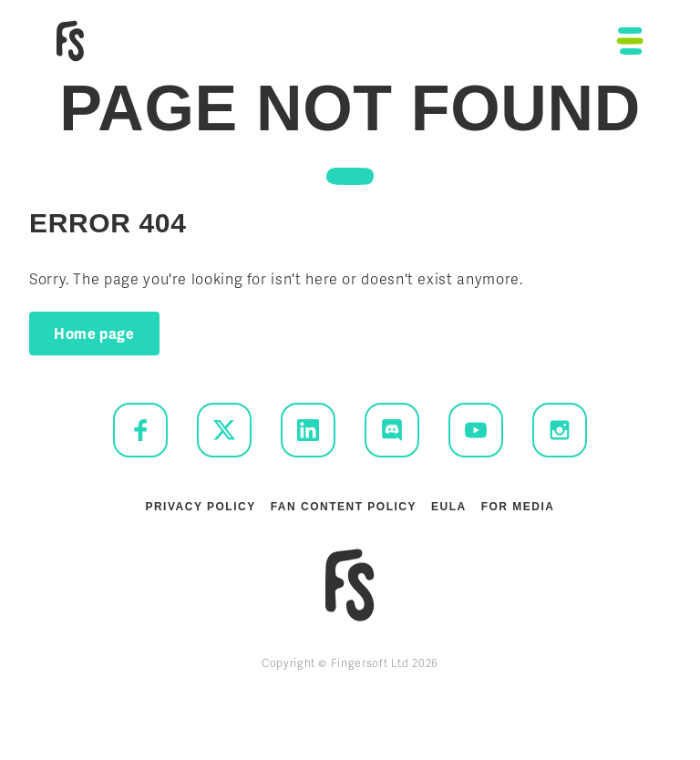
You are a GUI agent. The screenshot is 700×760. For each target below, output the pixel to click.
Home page (94, 333)
